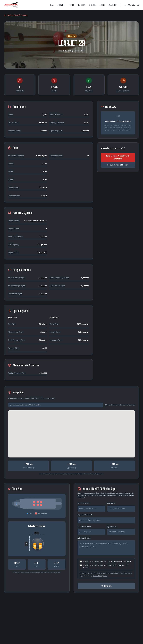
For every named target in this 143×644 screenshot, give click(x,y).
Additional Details (84, 538)
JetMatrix (61, 5)
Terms (105, 576)
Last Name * (112, 503)
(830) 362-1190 (132, 5)
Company (112, 527)
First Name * (84, 503)
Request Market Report (118, 165)
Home (52, 5)
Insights (71, 5)
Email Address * (85, 515)
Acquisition (81, 5)
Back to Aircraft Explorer (16, 15)
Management (113, 5)
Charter (102, 5)
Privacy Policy (97, 576)
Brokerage (92, 5)
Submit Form (106, 586)
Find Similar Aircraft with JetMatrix (118, 157)
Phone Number (84, 527)
